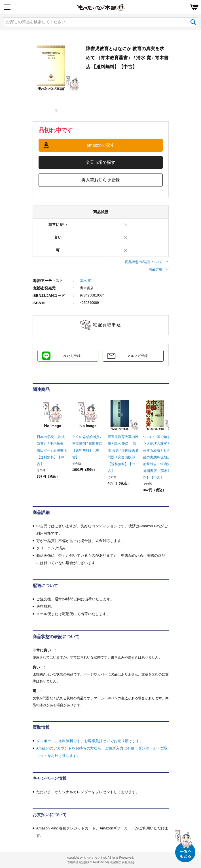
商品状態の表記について (147, 262)
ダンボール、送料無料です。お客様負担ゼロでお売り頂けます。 (90, 741)
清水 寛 (85, 281)
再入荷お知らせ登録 (100, 180)
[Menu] (7, 7)
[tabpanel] (56, 68)
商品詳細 (159, 269)
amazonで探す (100, 145)
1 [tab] (57, 110)
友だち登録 (72, 356)
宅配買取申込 (107, 325)
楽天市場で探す (100, 162)
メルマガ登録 (137, 356)
